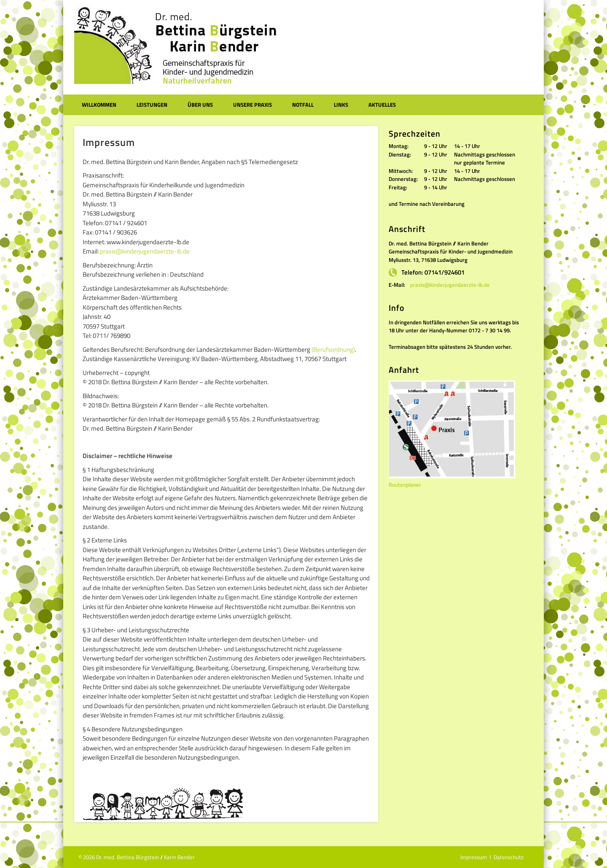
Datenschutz (509, 857)
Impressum (474, 857)
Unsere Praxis (252, 105)
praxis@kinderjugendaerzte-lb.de (145, 251)
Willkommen (99, 105)
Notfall (303, 105)
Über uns (200, 105)
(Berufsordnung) (333, 349)
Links (341, 105)
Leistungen (152, 105)
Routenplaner (405, 485)
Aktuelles (382, 105)
